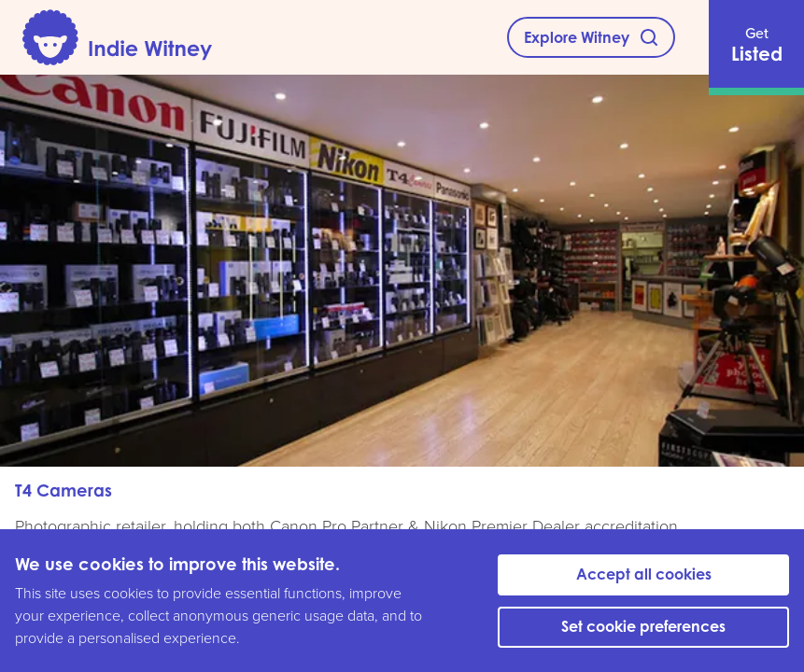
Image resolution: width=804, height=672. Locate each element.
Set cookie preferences (643, 626)
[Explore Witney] (591, 37)
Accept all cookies (644, 574)
